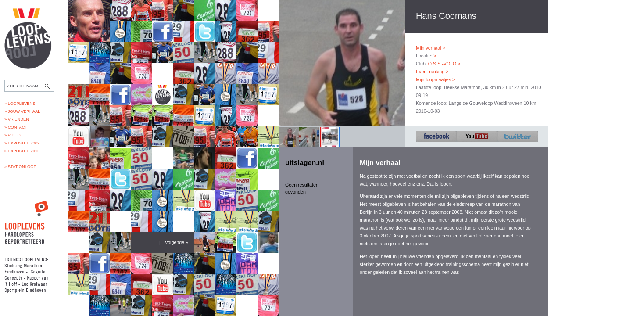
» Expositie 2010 (22, 151)
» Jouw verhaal (22, 111)
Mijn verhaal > (431, 48)
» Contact (16, 127)
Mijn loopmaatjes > (435, 79)
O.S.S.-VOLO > (444, 64)
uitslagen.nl (305, 163)
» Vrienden (17, 119)
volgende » (177, 242)
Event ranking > (432, 72)
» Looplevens (20, 104)
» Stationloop (20, 167)
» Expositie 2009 (22, 143)
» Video (13, 135)
